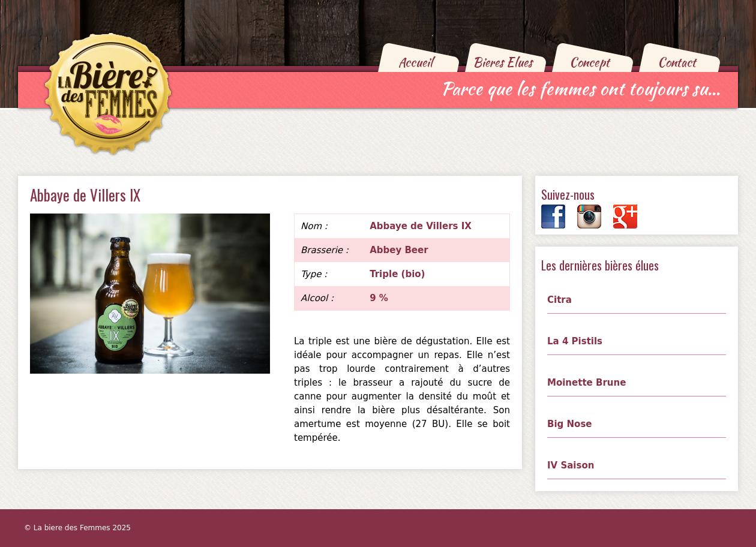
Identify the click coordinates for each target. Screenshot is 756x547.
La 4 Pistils (575, 341)
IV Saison (571, 465)
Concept (589, 62)
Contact (677, 62)
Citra (559, 300)
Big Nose (570, 424)
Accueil (415, 62)
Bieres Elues (502, 62)
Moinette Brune (586, 383)
